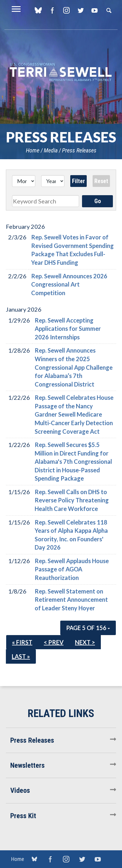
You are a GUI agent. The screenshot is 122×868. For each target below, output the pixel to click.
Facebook (52, 10)
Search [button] (109, 10)
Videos (20, 790)
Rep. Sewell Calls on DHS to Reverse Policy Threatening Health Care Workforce (72, 500)
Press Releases (79, 150)
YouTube (95, 10)
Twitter (80, 10)
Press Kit (23, 816)
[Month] (24, 181)
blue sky (38, 10)
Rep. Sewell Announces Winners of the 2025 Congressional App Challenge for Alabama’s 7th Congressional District (74, 367)
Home (33, 150)
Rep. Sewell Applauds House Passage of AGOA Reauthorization (72, 569)
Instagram (66, 10)
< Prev (54, 642)
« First (22, 642)
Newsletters (27, 765)
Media (51, 150)
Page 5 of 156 (88, 628)
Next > (85, 642)
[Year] (53, 181)
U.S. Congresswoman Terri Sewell (61, 72)
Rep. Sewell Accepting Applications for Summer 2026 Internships (68, 329)
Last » (21, 656)
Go (98, 201)
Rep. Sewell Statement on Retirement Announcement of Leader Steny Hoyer (71, 600)
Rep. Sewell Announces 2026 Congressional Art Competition (69, 284)
